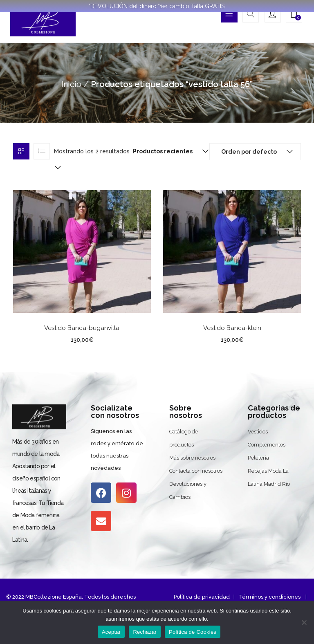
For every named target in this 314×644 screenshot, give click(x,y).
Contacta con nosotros (196, 471)
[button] (294, 15)
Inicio (71, 84)
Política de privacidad (202, 597)
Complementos (267, 445)
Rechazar (145, 632)
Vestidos (258, 432)
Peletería (258, 458)
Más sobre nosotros (192, 458)
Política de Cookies (193, 632)
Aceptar (111, 632)
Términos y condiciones (269, 597)
